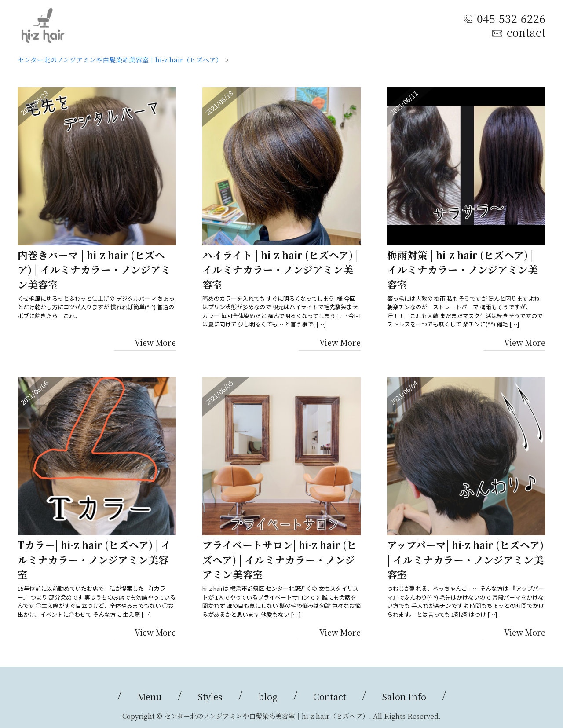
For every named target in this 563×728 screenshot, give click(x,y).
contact (526, 32)
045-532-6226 (511, 18)
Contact (330, 697)
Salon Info (404, 697)
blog (268, 697)
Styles (210, 697)
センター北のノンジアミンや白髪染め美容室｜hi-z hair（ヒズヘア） (120, 60)
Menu (150, 697)
